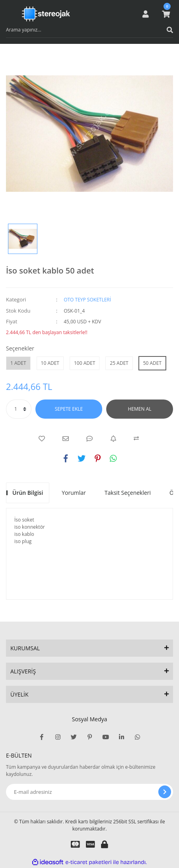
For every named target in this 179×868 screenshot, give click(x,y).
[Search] (89, 30)
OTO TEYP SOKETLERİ (87, 300)
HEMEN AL (140, 409)
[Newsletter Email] (89, 792)
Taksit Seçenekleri (128, 493)
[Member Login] (146, 14)
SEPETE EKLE (69, 409)
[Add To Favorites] (42, 439)
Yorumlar (74, 493)
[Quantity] (19, 409)
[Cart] (166, 14)
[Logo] (46, 14)
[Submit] (165, 792)
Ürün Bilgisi (28, 493)
